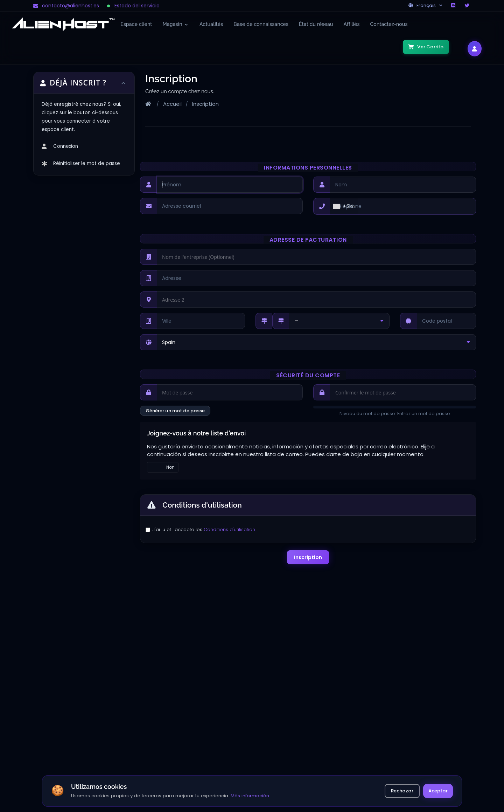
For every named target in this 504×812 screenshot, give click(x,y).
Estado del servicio (134, 6)
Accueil (172, 104)
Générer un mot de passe (175, 411)
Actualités (211, 24)
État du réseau (316, 24)
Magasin (175, 24)
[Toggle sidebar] (124, 83)
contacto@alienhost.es (66, 6)
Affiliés (352, 24)
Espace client (136, 24)
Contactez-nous (389, 24)
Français (425, 5)
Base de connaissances (261, 24)
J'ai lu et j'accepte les (204, 529)
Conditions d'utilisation (229, 529)
